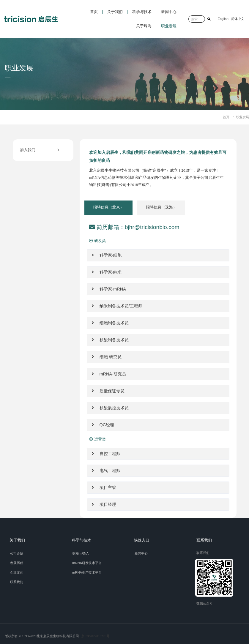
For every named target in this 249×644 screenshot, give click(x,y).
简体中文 (238, 19)
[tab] (108, 208)
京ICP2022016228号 (95, 636)
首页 (226, 117)
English (223, 19)
